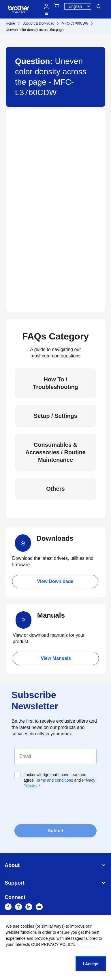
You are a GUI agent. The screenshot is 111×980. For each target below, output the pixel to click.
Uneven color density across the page (35, 30)
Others (55, 489)
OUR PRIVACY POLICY (53, 944)
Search (99, 6)
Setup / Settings (55, 416)
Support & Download (38, 23)
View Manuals (56, 658)
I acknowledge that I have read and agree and (60, 780)
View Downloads (55, 581)
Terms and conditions (54, 780)
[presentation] (58, 806)
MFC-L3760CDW (75, 23)
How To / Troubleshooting (55, 383)
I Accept (91, 964)
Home (10, 23)
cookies (27, 926)
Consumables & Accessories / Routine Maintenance (55, 452)
